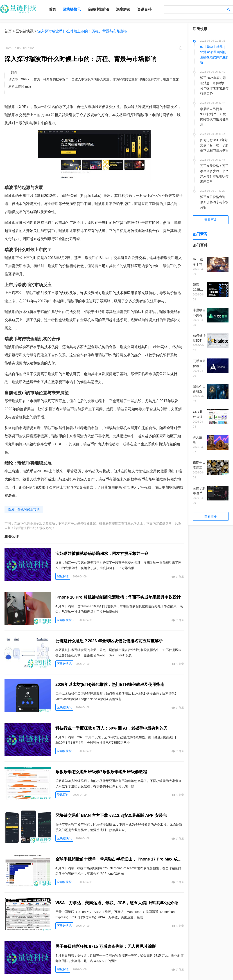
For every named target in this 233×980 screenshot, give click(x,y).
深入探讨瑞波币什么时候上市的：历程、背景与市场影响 (82, 31)
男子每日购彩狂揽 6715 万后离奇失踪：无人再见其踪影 (106, 946)
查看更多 (211, 220)
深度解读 (123, 9)
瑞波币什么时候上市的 (24, 509)
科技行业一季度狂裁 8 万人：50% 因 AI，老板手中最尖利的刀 (111, 728)
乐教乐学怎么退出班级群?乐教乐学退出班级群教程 (101, 772)
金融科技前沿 (98, 9)
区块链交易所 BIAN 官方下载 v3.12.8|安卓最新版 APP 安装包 (111, 816)
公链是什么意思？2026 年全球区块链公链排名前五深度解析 (109, 641)
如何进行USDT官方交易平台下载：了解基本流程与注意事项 (214, 145)
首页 (52, 9)
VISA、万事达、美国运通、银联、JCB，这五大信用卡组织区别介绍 (117, 903)
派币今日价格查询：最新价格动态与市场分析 (214, 202)
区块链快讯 (72, 9)
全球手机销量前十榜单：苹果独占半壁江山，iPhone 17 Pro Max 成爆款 (120, 859)
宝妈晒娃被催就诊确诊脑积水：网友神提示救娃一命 (102, 554)
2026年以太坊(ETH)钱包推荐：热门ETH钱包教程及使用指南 (110, 685)
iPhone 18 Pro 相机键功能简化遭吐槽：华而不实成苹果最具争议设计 (118, 597)
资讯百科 (144, 9)
